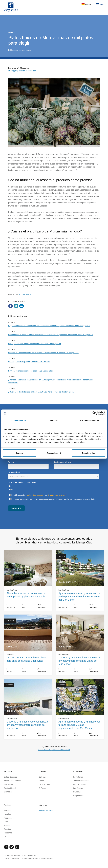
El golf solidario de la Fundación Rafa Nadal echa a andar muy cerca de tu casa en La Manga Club (49, 326)
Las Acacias (78, 788)
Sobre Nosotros (10, 777)
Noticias (22, 50)
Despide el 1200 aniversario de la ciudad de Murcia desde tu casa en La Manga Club (43, 353)
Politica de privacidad (12, 858)
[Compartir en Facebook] (11, 306)
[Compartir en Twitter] (16, 306)
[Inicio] (11, 8)
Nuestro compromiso (13, 781)
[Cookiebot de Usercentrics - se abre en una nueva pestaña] (94, 413)
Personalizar (54, 453)
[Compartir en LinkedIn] (22, 306)
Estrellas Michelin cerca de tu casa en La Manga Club (31, 371)
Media (41, 781)
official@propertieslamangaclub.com (22, 71)
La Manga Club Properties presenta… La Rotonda (29, 362)
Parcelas (77, 792)
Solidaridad (9, 784)
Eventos (7, 829)
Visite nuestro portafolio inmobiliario (54, 750)
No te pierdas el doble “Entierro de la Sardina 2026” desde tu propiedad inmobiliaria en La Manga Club (51, 335)
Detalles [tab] (54, 420)
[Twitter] (12, 847)
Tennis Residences (81, 781)
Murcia (29, 50)
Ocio (6, 822)
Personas (8, 833)
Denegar (20, 453)
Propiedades (79, 796)
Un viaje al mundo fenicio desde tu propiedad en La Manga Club (35, 344)
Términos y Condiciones (29, 858)
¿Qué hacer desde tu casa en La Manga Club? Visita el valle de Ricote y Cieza (41, 392)
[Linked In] (17, 847)
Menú (100, 4)
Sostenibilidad (10, 788)
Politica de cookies (46, 858)
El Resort (43, 788)
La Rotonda (78, 777)
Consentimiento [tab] (19, 420)
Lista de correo (45, 784)
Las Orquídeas (79, 784)
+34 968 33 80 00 (46, 810)
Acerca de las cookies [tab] (89, 420)
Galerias (42, 777)
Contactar (8, 792)
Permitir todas (88, 453)
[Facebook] (6, 847)
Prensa (7, 837)
